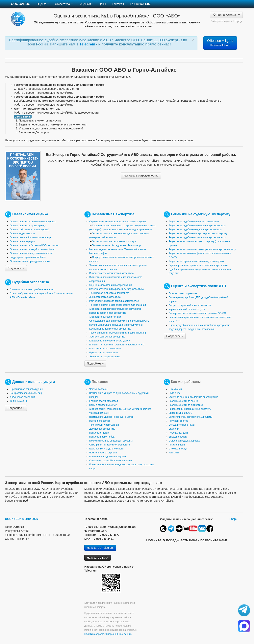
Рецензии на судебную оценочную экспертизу (194, 222)
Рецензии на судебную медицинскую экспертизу (195, 229)
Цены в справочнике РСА (103, 405)
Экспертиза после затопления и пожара (114, 241)
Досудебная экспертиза (102, 429)
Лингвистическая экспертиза (105, 297)
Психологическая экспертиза (105, 349)
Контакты (118, 4)
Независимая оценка (30, 214)
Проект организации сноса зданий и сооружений (116, 325)
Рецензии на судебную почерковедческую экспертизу (198, 233)
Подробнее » (16, 268)
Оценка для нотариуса (22, 241)
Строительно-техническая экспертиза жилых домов (118, 222)
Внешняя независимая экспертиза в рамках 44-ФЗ (117, 345)
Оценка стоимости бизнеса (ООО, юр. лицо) (34, 245)
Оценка (43, 4)
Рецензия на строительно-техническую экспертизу (196, 261)
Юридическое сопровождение (26, 389)
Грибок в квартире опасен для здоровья (111, 441)
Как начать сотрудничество (141, 175)
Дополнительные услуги (34, 382)
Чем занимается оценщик (103, 453)
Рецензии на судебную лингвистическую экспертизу (197, 226)
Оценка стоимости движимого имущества (33, 222)
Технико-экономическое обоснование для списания (118, 305)
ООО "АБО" (13, 519)
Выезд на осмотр (178, 437)
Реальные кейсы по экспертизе (186, 405)
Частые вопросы (98, 389)
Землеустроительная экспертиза (107, 337)
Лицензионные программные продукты (190, 409)
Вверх (233, 519)
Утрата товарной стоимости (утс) (187, 309)
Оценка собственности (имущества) (30, 229)
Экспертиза (64, 4)
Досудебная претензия (22, 397)
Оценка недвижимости (22, 233)
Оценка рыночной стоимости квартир (30, 237)
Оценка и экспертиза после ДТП (199, 286)
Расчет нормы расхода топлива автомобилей (114, 301)
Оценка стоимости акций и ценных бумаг (32, 249)
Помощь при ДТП (178, 433)
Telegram (88, 44)
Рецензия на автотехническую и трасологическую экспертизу (202, 249)
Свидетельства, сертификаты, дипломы (190, 417)
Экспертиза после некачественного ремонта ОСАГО (197, 313)
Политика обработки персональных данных (108, 634)
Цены (102, 4)
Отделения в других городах (184, 441)
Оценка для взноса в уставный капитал (31, 253)
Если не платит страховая (183, 293)
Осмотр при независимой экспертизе (110, 445)
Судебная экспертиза (31, 282)
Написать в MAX (98, 558)
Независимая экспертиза (113, 214)
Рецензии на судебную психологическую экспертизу (197, 237)
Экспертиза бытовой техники (105, 317)
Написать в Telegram (100, 548)
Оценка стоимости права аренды (28, 226)
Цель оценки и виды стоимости (106, 449)
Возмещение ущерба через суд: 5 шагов (111, 417)
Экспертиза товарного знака (105, 357)
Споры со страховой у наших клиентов (190, 305)
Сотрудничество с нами (182, 425)
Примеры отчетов (99, 433)
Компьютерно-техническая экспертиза (110, 329)
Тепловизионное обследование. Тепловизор (116, 245)
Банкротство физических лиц (26, 393)
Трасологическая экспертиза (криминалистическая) (118, 333)
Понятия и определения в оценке (108, 457)
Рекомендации (177, 445)
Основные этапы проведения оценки (30, 261)
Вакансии (174, 429)
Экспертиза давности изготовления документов (115, 309)
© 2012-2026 (30, 519)
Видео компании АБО (180, 413)
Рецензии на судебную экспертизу (201, 214)
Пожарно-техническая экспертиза (108, 313)
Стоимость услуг (178, 449)
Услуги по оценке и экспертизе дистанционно (193, 397)
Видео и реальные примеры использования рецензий (198, 265)
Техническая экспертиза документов (109, 293)
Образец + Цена (220, 42)
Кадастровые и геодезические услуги (110, 341)
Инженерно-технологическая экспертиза (111, 273)
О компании (175, 389)
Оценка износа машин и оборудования (111, 285)
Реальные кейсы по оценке (184, 401)
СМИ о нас (175, 393)
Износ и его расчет (100, 421)
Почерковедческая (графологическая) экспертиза (116, 289)
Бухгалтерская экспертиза (104, 353)
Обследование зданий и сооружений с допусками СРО (119, 321)
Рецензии (86, 4)
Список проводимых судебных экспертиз (32, 289)
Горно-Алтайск (226, 15)
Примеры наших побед (102, 437)
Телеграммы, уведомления (104, 425)
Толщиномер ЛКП (20, 401)
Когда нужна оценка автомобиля (28, 257)
